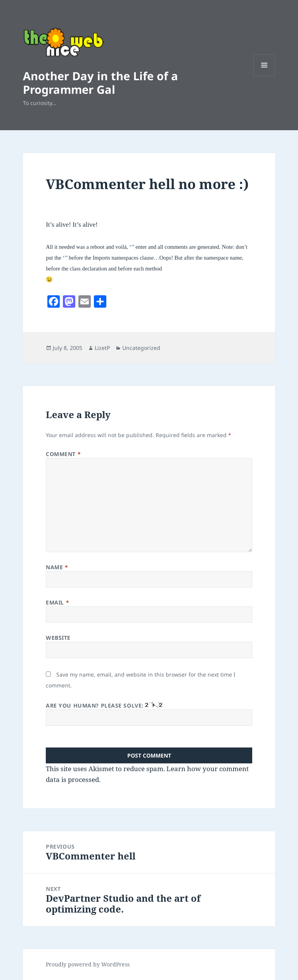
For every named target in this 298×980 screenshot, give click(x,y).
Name (57, 567)
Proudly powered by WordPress (88, 964)
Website (58, 638)
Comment (63, 454)
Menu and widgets (264, 76)
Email (57, 602)
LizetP (102, 348)
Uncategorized (141, 348)
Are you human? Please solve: (149, 714)
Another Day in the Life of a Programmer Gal (100, 83)
